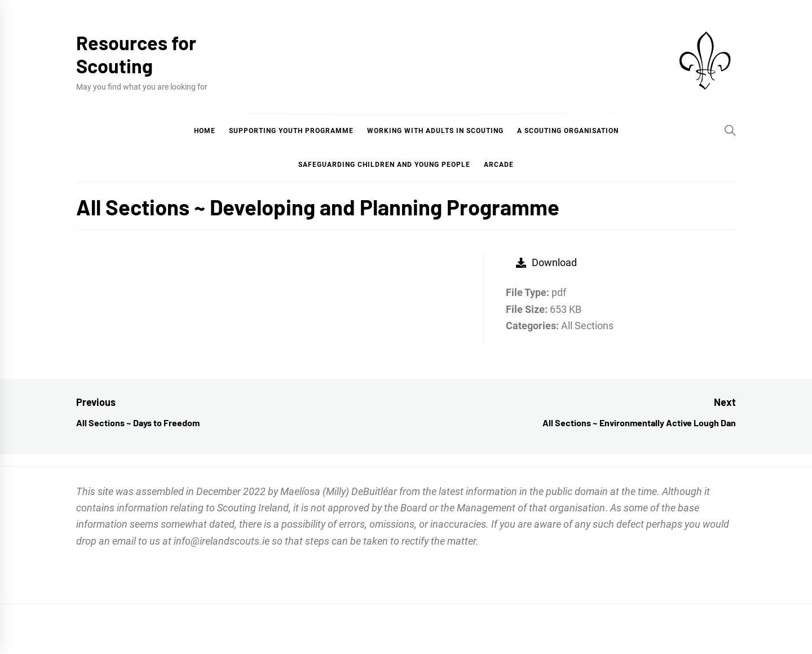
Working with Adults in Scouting (435, 131)
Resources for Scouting (136, 54)
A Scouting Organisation (568, 131)
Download (546, 262)
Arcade (499, 165)
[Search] (730, 130)
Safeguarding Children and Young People (384, 165)
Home (205, 131)
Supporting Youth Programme (291, 131)
